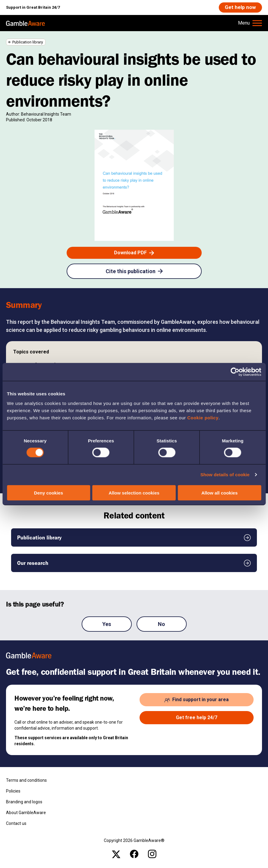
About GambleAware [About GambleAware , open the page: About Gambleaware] (26, 813)
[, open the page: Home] (26, 23)
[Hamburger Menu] (250, 23)
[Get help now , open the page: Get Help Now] (240, 8)
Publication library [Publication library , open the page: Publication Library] (28, 42)
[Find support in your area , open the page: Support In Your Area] (197, 700)
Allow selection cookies (134, 493)
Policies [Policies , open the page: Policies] (13, 792)
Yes (107, 624)
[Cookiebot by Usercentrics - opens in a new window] (235, 372)
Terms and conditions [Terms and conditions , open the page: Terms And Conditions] (26, 781)
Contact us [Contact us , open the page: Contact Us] (16, 824)
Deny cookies (48, 493)
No (161, 624)
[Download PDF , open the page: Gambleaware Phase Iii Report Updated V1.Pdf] (134, 253)
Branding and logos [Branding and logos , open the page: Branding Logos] (24, 802)
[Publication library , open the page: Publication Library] (134, 538)
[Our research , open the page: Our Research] (134, 563)
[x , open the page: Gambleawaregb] (116, 854)
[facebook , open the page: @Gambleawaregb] (134, 854)
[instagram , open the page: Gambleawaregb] (152, 854)
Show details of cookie (225, 475)
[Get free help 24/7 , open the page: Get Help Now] (197, 718)
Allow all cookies (220, 493)
